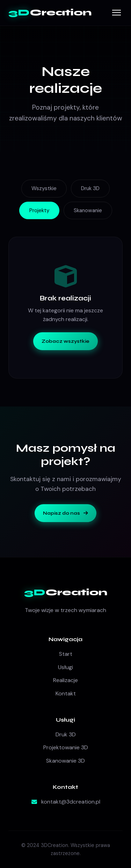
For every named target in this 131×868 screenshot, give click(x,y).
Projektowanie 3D (66, 747)
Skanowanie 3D (65, 761)
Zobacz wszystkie (65, 341)
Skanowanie (88, 210)
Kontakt (66, 693)
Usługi (65, 667)
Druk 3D (90, 188)
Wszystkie (44, 188)
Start (66, 654)
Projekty (39, 210)
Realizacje (65, 680)
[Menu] (117, 13)
